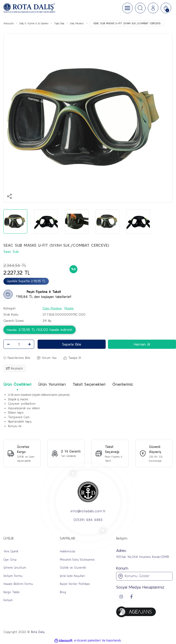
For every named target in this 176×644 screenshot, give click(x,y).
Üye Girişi (10, 560)
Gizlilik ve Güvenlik (73, 568)
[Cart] (166, 8)
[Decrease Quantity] (8, 344)
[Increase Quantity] (29, 344)
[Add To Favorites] (17, 358)
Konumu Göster (134, 576)
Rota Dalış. (38, 632)
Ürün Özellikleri (17, 384)
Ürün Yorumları (52, 384)
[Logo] (29, 8)
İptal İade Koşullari (72, 576)
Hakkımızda (67, 551)
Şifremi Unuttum (15, 568)
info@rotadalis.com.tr (88, 511)
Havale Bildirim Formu (18, 584)
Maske (69, 308)
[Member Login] (153, 8)
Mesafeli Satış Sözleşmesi (77, 560)
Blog (63, 592)
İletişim (8, 600)
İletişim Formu (13, 576)
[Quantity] (19, 344)
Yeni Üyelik (11, 551)
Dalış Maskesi (52, 308)
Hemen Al (142, 344)
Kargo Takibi (11, 592)
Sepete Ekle (72, 344)
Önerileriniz (123, 384)
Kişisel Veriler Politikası (75, 584)
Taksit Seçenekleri (89, 384)
